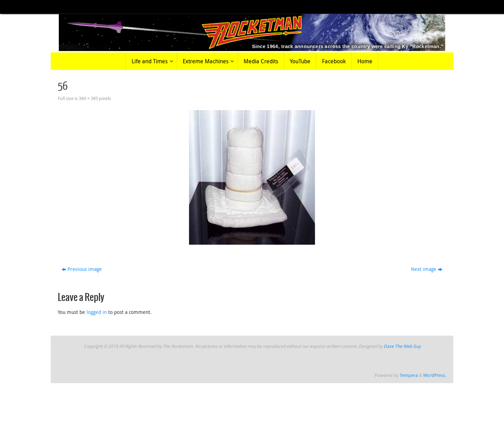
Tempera (409, 375)
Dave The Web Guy (402, 346)
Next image (427, 269)
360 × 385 (88, 98)
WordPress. (435, 375)
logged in (97, 312)
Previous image (82, 269)
